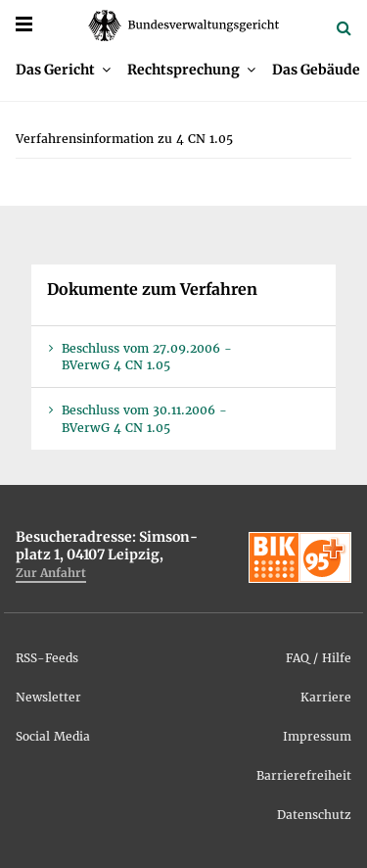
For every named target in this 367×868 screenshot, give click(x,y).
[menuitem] (63, 70)
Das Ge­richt (55, 70)
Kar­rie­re (326, 697)
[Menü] (24, 24)
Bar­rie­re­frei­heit (304, 775)
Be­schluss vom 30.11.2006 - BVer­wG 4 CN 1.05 (144, 418)
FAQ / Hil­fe (319, 658)
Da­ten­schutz (314, 815)
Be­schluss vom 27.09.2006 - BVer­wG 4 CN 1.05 (147, 357)
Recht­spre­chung (183, 70)
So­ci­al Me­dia (53, 736)
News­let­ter (48, 697)
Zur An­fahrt (51, 573)
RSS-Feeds (47, 658)
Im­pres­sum (317, 736)
